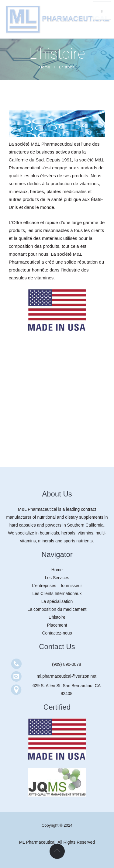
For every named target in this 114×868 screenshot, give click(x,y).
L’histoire (57, 617)
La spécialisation (57, 601)
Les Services (57, 578)
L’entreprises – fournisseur (57, 586)
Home (45, 67)
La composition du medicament (57, 609)
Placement (57, 625)
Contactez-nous (57, 633)
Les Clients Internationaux (57, 593)
